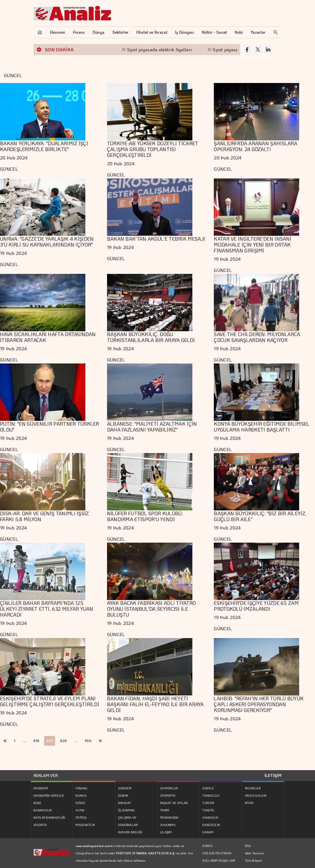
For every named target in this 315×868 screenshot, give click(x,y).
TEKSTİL (208, 810)
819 (50, 741)
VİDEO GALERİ (256, 795)
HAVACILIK (210, 817)
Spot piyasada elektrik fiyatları (165, 49)
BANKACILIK (43, 810)
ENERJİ (208, 788)
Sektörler (121, 32)
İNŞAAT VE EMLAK (174, 803)
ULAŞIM (166, 832)
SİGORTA (40, 825)
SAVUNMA (168, 825)
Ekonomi (58, 32)
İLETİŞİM (273, 775)
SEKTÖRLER (169, 788)
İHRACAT (125, 803)
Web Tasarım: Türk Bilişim (255, 857)
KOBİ (37, 803)
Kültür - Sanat (214, 32)
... (25, 741)
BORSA (81, 795)
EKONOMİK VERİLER (49, 795)
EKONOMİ (41, 788)
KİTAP (249, 803)
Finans (79, 32)
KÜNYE (208, 846)
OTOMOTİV (168, 795)
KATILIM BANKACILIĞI (49, 817)
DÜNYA (123, 795)
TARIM (165, 810)
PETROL (81, 817)
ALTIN (80, 810)
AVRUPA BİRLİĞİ (130, 832)
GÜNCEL (9, 169)
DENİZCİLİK (211, 825)
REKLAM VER (46, 775)
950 (88, 741)
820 (63, 741)
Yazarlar (258, 32)
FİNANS (81, 788)
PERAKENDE (170, 817)
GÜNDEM (125, 788)
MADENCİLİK (85, 825)
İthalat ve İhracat (152, 32)
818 (36, 741)
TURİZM (208, 803)
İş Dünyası (185, 32)
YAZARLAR (253, 788)
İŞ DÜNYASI (126, 810)
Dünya (99, 32)
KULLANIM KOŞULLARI (219, 860)
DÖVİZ (80, 803)
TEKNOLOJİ (211, 795)
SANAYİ (208, 832)
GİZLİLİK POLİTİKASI (217, 853)
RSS (248, 846)
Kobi (239, 32)
